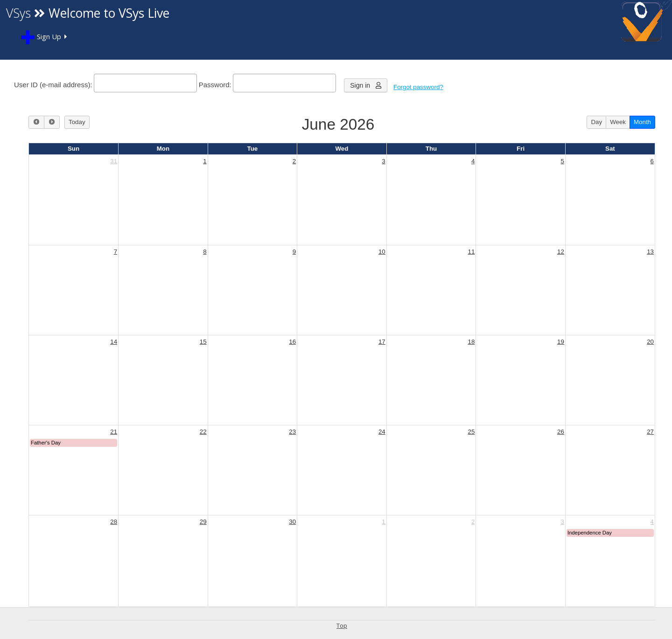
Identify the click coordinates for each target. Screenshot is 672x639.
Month (642, 122)
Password (214, 85)
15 (203, 342)
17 (382, 342)
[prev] (36, 122)
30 (292, 522)
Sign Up (41, 37)
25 (471, 432)
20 (650, 342)
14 (114, 342)
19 (561, 342)
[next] (52, 122)
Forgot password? (418, 87)
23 (292, 432)
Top (342, 625)
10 (382, 252)
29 (203, 522)
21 (114, 432)
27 (650, 432)
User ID (26, 85)
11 (471, 252)
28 (114, 522)
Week (618, 122)
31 (114, 161)
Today (77, 122)
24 (382, 432)
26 (561, 432)
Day (596, 122)
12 (561, 252)
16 (292, 342)
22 (203, 432)
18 (471, 342)
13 (650, 252)
